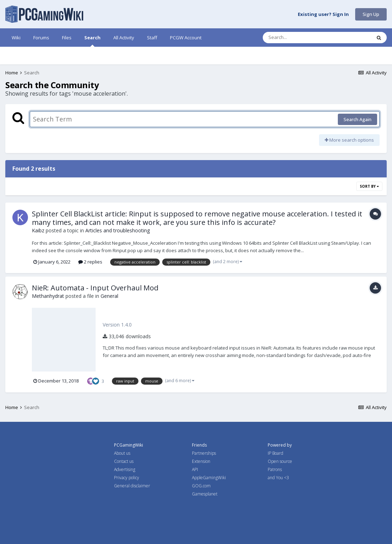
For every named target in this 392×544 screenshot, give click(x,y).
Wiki (16, 38)
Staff (152, 38)
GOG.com (201, 486)
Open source (280, 461)
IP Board (275, 453)
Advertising (125, 469)
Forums (41, 38)
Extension (201, 461)
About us (122, 453)
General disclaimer (132, 486)
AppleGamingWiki (209, 478)
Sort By (369, 186)
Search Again (357, 119)
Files (67, 38)
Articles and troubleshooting (118, 230)
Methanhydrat (48, 296)
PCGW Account (186, 38)
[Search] (299, 38)
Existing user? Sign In (323, 15)
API (195, 469)
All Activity (124, 38)
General (109, 296)
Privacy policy (127, 478)
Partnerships (204, 453)
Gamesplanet (205, 494)
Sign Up (371, 14)
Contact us (124, 461)
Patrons (275, 469)
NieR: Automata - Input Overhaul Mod (95, 288)
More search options (349, 140)
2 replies (90, 262)
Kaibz (38, 230)
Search (92, 41)
